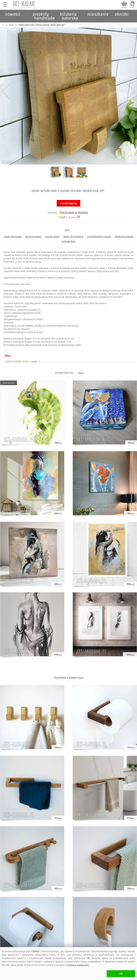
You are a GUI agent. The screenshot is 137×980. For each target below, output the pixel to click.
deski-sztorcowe (13, 237)
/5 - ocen (67, 217)
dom (67, 230)
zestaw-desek (52, 237)
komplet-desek (33, 237)
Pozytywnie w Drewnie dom (69, 677)
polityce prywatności (78, 965)
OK (121, 974)
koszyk (124, 7)
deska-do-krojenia (73, 237)
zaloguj (132, 7)
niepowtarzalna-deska (99, 237)
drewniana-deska (124, 237)
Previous (6, 92)
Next (131, 92)
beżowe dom (69, 241)
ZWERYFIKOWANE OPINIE (23, 362)
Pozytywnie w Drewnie (74, 213)
